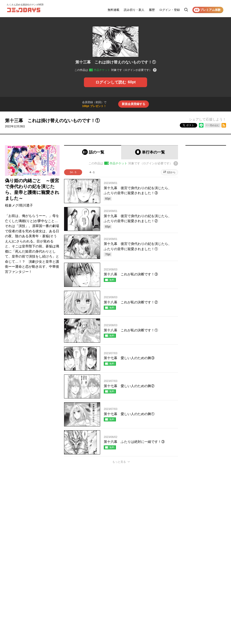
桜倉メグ (12, 205)
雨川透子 (26, 205)
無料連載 (113, 10)
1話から (171, 172)
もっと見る (119, 462)
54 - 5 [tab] (73, 172)
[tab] (93, 152)
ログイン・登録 (170, 10)
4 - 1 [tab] (92, 172)
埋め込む (215, 125)
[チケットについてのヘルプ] (155, 70)
